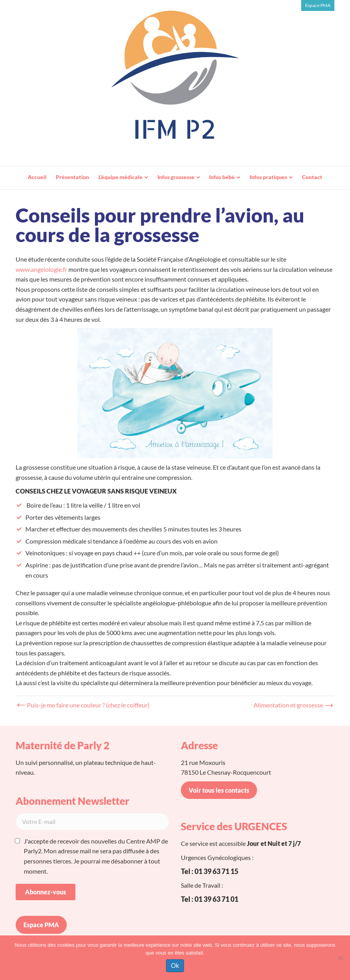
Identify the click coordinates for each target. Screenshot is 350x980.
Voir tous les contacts (219, 790)
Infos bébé (222, 177)
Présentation (72, 177)
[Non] (340, 958)
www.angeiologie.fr (41, 269)
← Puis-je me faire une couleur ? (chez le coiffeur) (85, 705)
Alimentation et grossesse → (292, 705)
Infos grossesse (176, 177)
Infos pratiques (268, 177)
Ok (175, 966)
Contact (312, 177)
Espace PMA (318, 5)
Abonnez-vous (46, 892)
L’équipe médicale (121, 177)
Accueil (37, 177)
